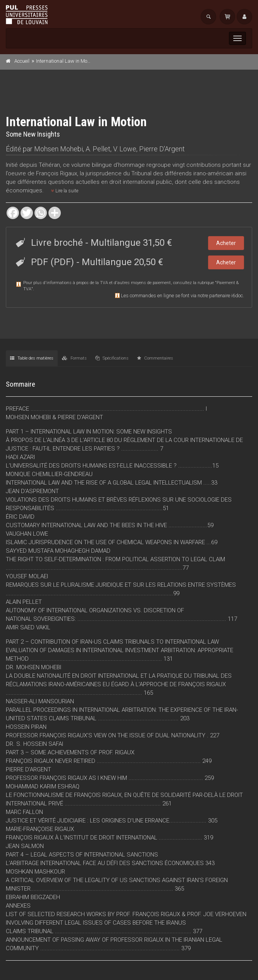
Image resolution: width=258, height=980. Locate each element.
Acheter (226, 243)
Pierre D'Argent (162, 149)
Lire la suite (65, 191)
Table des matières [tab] (32, 358)
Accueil (22, 61)
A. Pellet (98, 149)
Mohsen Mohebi (58, 149)
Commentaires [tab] (155, 358)
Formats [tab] (74, 358)
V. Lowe (125, 149)
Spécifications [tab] (112, 358)
